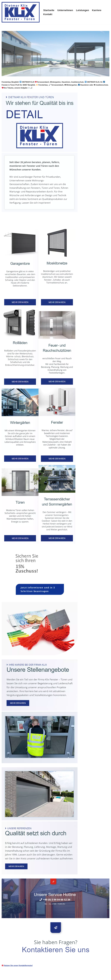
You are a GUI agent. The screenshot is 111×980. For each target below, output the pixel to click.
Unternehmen (65, 10)
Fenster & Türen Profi (14, 224)
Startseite (49, 10)
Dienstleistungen (37, 224)
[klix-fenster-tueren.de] (21, 12)
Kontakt (48, 14)
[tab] (14, 224)
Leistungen (82, 10)
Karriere (97, 10)
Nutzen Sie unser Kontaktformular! (17, 966)
